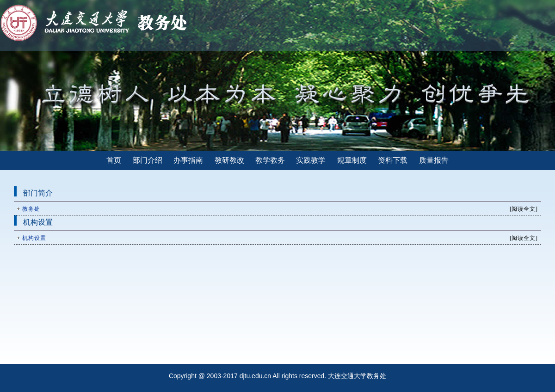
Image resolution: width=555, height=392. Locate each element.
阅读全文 (524, 209)
